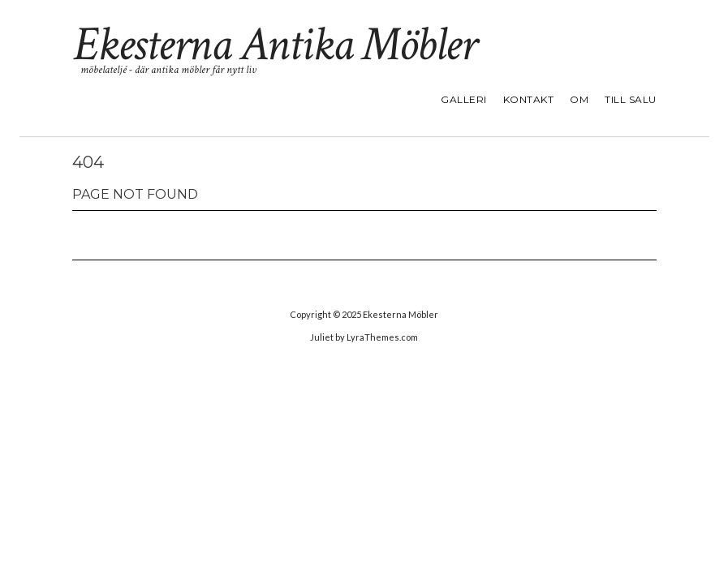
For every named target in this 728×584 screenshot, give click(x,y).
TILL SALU (631, 99)
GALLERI (464, 99)
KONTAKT (529, 99)
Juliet (322, 337)
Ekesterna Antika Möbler (274, 45)
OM (579, 99)
